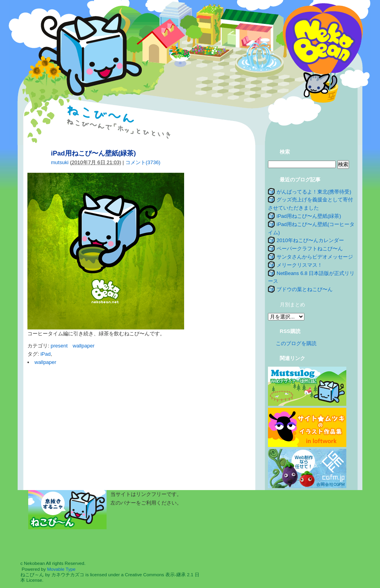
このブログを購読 (296, 343)
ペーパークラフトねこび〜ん (310, 249)
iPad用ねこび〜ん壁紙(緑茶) (309, 216)
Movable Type (61, 569)
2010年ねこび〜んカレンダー (310, 240)
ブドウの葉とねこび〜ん (305, 289)
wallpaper (84, 346)
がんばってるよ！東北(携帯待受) (314, 192)
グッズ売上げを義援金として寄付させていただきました (310, 204)
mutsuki (60, 162)
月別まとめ (292, 305)
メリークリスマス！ (299, 265)
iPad (45, 354)
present (59, 346)
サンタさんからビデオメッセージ (315, 257)
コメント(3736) (143, 162)
